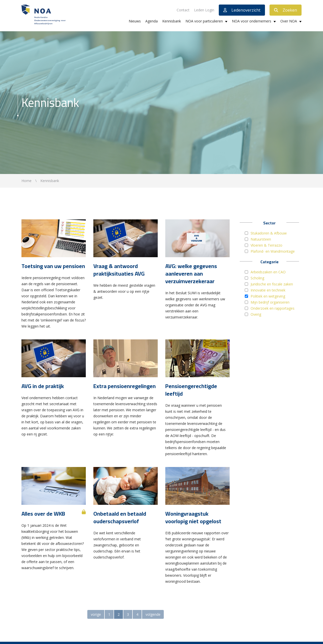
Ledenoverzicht (242, 10)
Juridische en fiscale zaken (272, 284)
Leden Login (204, 10)
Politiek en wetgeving (268, 296)
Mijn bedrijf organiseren (270, 302)
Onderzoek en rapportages (273, 308)
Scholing (257, 278)
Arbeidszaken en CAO (268, 272)
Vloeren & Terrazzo (266, 245)
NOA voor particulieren (204, 21)
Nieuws (135, 21)
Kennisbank (172, 21)
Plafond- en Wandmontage (273, 251)
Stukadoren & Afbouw (269, 233)
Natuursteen (261, 239)
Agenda (152, 21)
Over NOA (289, 21)
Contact (183, 10)
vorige (96, 614)
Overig (256, 314)
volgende (153, 614)
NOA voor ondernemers (252, 21)
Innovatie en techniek (268, 290)
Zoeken (286, 10)
